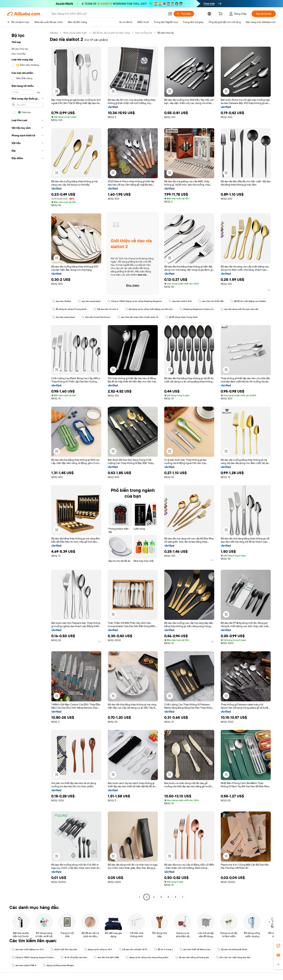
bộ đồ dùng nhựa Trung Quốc (182, 317)
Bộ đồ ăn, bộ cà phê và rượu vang (111, 33)
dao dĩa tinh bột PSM (106, 957)
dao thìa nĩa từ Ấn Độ (211, 301)
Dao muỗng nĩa (144, 33)
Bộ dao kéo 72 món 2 (106, 309)
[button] (170, 14)
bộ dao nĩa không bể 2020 (232, 949)
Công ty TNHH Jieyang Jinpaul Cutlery (33, 957)
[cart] (221, 14)
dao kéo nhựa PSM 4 (24, 965)
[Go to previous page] (139, 897)
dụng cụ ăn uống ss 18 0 (98, 949)
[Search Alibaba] (108, 14)
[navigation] (27, 465)
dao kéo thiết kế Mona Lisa (195, 949)
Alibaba (54, 33)
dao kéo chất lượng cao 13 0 (28, 949)
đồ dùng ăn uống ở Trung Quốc (69, 309)
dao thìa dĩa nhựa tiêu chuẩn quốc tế (138, 317)
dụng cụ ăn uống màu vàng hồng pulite (147, 957)
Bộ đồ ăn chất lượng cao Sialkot (248, 301)
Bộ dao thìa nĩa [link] (166, 33)
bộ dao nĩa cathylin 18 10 (133, 949)
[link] (278, 946)
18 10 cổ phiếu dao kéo (74, 957)
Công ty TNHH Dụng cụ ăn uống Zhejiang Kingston (135, 301)
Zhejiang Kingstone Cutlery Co (197, 309)
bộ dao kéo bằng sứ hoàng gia (192, 957)
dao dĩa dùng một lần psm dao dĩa (239, 309)
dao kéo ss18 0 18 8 (180, 301)
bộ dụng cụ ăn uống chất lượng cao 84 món (149, 309)
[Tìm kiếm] (184, 14)
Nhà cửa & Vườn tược (75, 33)
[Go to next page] (183, 897)
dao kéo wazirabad (89, 301)
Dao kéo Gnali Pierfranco (96, 317)
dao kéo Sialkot (62, 301)
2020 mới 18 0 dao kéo (64, 949)
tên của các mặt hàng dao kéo (233, 957)
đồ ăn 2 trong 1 (164, 949)
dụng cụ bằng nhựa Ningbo (58, 965)
